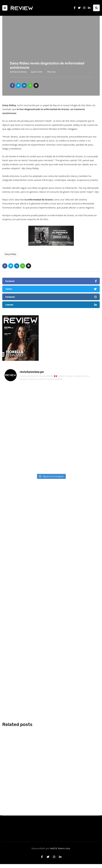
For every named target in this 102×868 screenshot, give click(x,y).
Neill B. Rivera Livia (60, 848)
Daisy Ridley (11, 254)
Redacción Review (19, 72)
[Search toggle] (96, 8)
